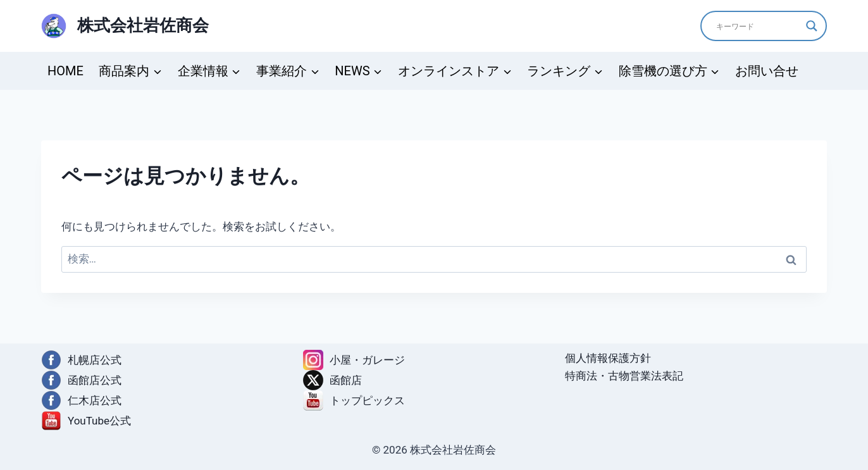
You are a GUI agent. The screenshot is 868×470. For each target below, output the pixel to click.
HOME (65, 71)
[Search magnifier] (812, 26)
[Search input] (758, 26)
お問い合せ (767, 71)
